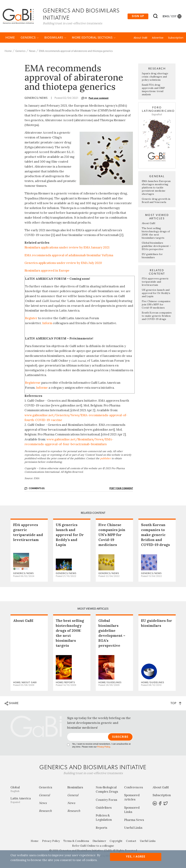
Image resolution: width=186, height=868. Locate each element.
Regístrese (33, 383)
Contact (131, 841)
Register (31, 318)
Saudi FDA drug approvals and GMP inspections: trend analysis (153, 90)
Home (10, 38)
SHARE (12, 704)
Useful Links (133, 828)
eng (165, 16)
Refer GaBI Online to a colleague (93, 846)
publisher (106, 459)
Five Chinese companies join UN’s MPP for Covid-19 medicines (156, 305)
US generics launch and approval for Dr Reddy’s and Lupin (156, 293)
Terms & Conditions (76, 841)
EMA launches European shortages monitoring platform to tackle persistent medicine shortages (156, 188)
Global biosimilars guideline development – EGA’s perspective (156, 246)
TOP (176, 703)
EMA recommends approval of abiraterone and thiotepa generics (76, 51)
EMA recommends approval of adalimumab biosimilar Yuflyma (69, 255)
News (32, 51)
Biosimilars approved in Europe (47, 271)
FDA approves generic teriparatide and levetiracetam (155, 282)
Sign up (138, 16)
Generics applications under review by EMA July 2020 (63, 263)
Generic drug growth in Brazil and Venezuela (156, 201)
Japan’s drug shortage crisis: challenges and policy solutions (155, 77)
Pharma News (134, 820)
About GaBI (140, 38)
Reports (101, 828)
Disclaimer (99, 841)
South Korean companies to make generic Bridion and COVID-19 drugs (157, 316)
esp (174, 16)
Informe (42, 388)
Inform (47, 323)
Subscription (176, 38)
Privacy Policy (104, 747)
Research (45, 811)
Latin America (22, 800)
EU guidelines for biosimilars (152, 256)
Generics (30, 38)
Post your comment (99, 98)
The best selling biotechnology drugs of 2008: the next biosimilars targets (156, 233)
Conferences (134, 788)
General (44, 795)
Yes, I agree (136, 857)
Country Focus (106, 800)
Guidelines (104, 808)
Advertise (158, 38)
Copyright (116, 841)
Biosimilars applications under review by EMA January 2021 (67, 248)
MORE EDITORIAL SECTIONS (94, 38)
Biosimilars (55, 38)
